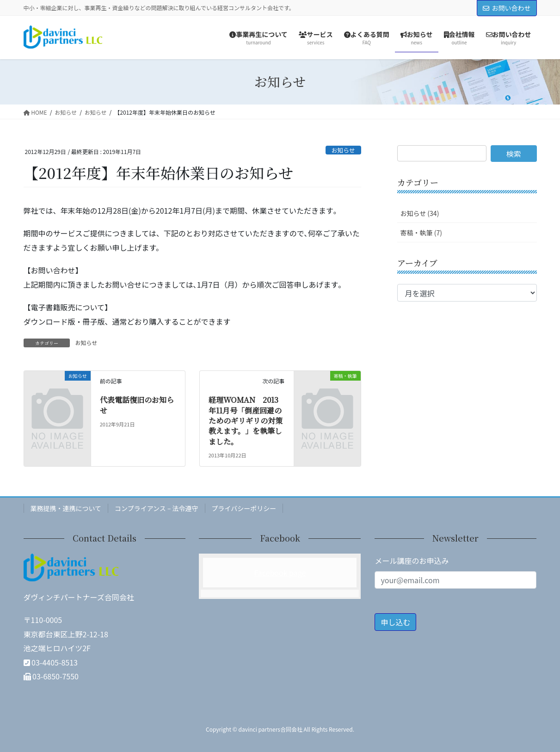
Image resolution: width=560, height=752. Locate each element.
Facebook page (280, 573)
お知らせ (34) (420, 213)
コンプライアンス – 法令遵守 (157, 508)
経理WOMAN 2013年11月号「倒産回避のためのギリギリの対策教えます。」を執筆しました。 (246, 421)
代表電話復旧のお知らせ (137, 405)
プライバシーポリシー (244, 508)
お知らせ (343, 150)
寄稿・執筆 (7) (421, 233)
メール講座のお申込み (412, 561)
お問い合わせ (507, 8)
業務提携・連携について (66, 508)
